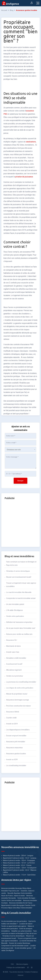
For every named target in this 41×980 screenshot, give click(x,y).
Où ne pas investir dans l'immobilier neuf (21, 628)
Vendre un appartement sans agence (14, 926)
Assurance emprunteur (14, 748)
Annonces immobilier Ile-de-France (21, 903)
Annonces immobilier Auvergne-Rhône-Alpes (16, 888)
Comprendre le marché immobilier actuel (21, 598)
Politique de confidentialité (16, 968)
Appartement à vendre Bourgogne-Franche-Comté (18, 905)
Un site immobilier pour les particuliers (14, 921)
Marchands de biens (13, 646)
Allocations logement (14, 670)
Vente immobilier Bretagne (26, 898)
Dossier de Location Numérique (20, 943)
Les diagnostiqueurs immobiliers (18, 730)
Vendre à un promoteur (15, 676)
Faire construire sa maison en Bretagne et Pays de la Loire (21, 563)
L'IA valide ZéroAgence (15, 610)
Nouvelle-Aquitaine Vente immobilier (20, 893)
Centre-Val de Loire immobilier (11, 900)
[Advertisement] (20, 523)
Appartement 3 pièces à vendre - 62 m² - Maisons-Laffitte (20, 871)
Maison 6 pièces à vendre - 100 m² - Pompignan (19, 860)
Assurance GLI (12, 640)
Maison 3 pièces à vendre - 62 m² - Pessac (17, 865)
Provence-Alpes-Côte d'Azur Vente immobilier (17, 908)
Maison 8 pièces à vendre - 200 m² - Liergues (18, 856)
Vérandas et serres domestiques (18, 571)
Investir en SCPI (12, 760)
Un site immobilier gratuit (15, 604)
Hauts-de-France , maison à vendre (13, 896)
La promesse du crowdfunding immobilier (21, 682)
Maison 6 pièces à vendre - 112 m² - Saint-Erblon (19, 875)
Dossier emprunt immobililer (16, 736)
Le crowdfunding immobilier (16, 766)
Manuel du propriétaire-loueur (17, 694)
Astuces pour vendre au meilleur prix (19, 634)
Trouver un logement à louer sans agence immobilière (21, 585)
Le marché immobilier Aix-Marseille (19, 592)
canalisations (31, 142)
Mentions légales (22, 964)
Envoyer (20, 481)
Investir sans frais (13, 652)
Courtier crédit (11, 718)
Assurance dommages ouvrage (18, 700)
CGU (12, 964)
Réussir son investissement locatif (19, 577)
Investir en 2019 (12, 724)
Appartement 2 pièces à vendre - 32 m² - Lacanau (20, 858)
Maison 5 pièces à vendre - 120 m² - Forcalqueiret (20, 868)
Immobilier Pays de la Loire (10, 891)
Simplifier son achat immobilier (22, 931)
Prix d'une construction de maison (18, 706)
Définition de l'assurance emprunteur (19, 622)
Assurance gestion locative (16, 754)
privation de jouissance (24, 177)
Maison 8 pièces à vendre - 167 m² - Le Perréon (19, 863)
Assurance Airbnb (13, 712)
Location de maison (26, 924)
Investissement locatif (14, 664)
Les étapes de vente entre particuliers (20, 688)
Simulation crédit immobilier (16, 658)
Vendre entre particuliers (15, 616)
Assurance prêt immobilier (16, 742)
